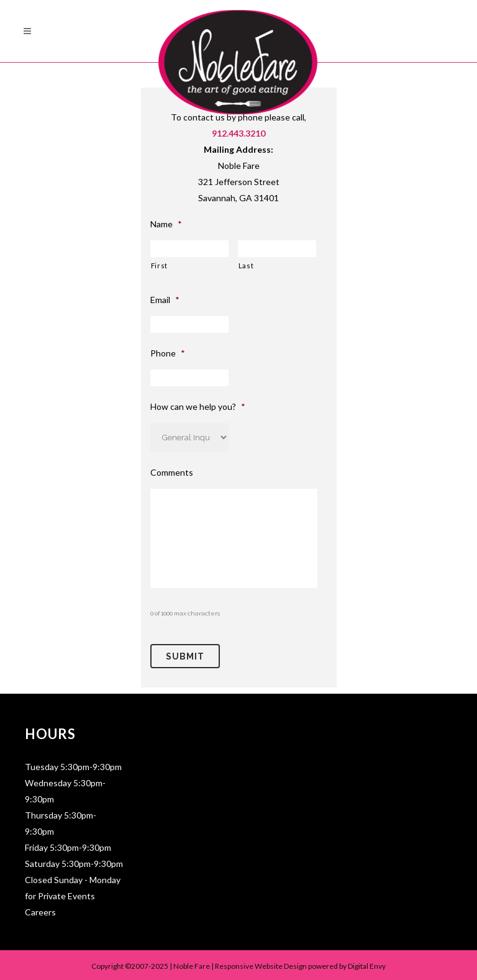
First (159, 265)
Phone (168, 353)
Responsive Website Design (261, 964)
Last (246, 265)
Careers (40, 909)
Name (166, 224)
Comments (172, 472)
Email (165, 300)
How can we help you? (198, 406)
